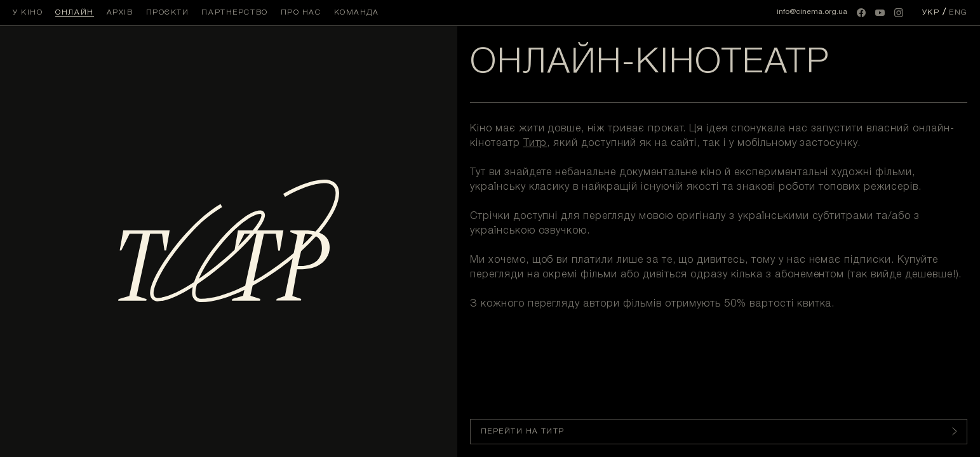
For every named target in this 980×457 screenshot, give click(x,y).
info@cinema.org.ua (812, 12)
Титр (535, 143)
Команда (357, 12)
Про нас (301, 12)
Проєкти (168, 12)
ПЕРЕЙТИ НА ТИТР (719, 431)
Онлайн (74, 12)
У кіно (28, 12)
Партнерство (234, 12)
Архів (120, 12)
